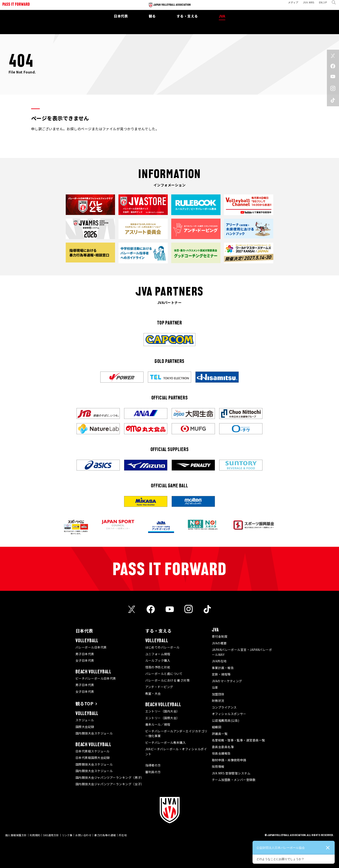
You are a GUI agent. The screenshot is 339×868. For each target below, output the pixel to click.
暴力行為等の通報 (105, 835)
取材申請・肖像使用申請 (229, 760)
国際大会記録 (85, 727)
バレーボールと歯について (164, 674)
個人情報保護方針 (16, 835)
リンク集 (67, 835)
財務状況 (218, 701)
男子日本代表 (85, 654)
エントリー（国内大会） (162, 711)
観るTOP (84, 703)
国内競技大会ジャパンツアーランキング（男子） (110, 777)
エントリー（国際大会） (162, 718)
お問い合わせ (83, 835)
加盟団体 (218, 694)
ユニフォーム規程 (158, 654)
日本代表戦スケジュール (93, 751)
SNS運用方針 (51, 835)
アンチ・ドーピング (159, 687)
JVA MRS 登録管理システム (231, 773)
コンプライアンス (224, 707)
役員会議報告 (221, 753)
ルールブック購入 (158, 660)
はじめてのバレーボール (162, 647)
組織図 (217, 727)
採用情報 (218, 766)
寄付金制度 (220, 636)
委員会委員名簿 (223, 747)
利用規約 (35, 835)
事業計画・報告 (223, 668)
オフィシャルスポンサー (229, 714)
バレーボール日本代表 (91, 647)
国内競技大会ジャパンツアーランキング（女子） (110, 784)
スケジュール (85, 720)
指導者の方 (153, 765)
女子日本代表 (85, 660)
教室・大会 (153, 693)
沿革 (215, 687)
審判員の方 (153, 772)
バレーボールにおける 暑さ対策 (168, 680)
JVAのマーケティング (227, 681)
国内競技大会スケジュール (94, 733)
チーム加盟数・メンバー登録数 (234, 780)
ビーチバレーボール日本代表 (96, 678)
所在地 (123, 835)
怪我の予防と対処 (158, 667)
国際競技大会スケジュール (94, 764)
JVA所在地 (219, 661)
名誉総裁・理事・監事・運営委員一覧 (238, 740)
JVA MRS (306, 5)
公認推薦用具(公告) (226, 720)
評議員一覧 (220, 734)
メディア (290, 5)
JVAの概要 (219, 643)
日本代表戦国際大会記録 (93, 758)
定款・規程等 (221, 674)
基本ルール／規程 (158, 724)
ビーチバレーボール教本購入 (166, 742)
